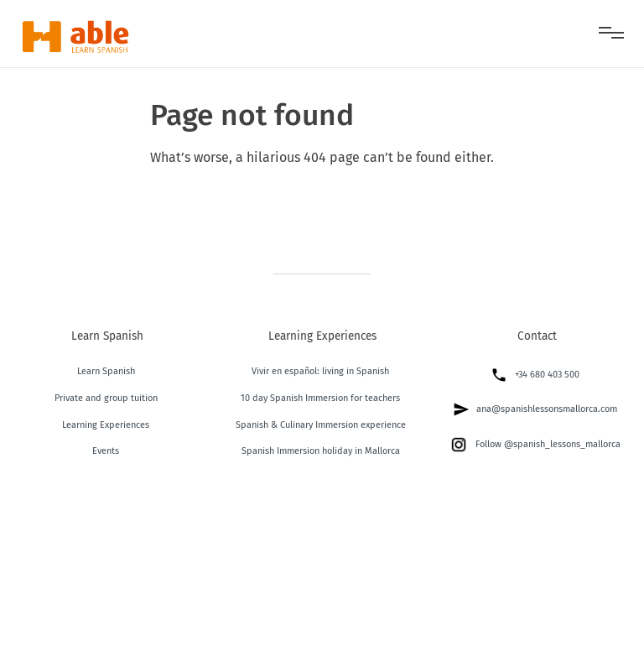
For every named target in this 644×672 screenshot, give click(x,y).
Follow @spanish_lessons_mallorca (535, 445)
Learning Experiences (106, 425)
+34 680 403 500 (535, 375)
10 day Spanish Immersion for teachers (320, 398)
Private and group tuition (106, 398)
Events (106, 451)
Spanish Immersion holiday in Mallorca (321, 451)
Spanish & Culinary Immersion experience (321, 425)
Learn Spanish (106, 371)
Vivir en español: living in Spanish (320, 371)
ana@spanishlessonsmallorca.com (535, 409)
